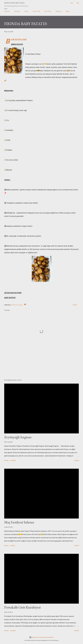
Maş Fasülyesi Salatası (19, 522)
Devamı (77, 460)
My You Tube (36, 11)
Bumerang (59, 11)
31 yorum (13, 631)
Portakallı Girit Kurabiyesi (22, 607)
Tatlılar (26, 11)
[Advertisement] (41, 365)
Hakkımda (17, 11)
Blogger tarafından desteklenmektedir (41, 637)
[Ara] (72, 3)
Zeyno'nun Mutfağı (14, 3)
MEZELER (13, 305)
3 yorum (12, 546)
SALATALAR (19, 305)
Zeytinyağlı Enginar (18, 437)
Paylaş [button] (75, 305)
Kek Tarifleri (48, 11)
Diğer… (68, 11)
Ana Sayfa (7, 11)
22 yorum (13, 460)
